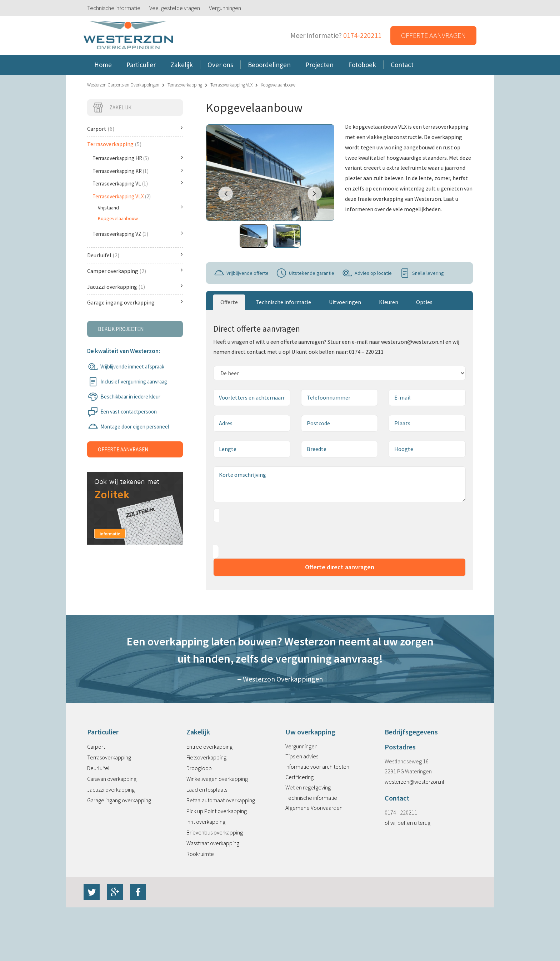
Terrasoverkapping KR (138, 171)
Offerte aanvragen (433, 35)
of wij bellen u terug (407, 823)
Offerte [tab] (229, 302)
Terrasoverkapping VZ (138, 234)
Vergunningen (225, 8)
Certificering (299, 777)
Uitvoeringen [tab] (345, 302)
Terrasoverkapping (185, 85)
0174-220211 (362, 35)
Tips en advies (302, 756)
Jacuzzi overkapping (135, 286)
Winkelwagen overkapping (217, 779)
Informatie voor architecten (317, 767)
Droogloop (199, 768)
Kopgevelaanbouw (118, 218)
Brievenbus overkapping (215, 832)
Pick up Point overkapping (217, 811)
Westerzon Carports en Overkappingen (123, 85)
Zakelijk (112, 108)
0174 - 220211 (401, 812)
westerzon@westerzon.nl (414, 782)
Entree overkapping (209, 747)
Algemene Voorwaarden (314, 808)
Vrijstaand (140, 208)
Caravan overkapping (112, 779)
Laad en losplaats (207, 789)
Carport (135, 128)
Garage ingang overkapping (135, 302)
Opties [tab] (424, 302)
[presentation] (267, 534)
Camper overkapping (135, 271)
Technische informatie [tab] (283, 302)
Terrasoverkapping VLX (231, 85)
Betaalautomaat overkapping (221, 800)
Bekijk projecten (121, 329)
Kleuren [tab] (389, 302)
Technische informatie (114, 8)
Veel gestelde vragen (175, 8)
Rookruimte (200, 854)
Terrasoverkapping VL (138, 183)
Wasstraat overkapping (213, 843)
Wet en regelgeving (308, 787)
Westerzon (128, 36)
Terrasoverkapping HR (138, 158)
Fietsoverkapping (206, 757)
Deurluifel (135, 255)
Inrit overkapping (206, 822)
